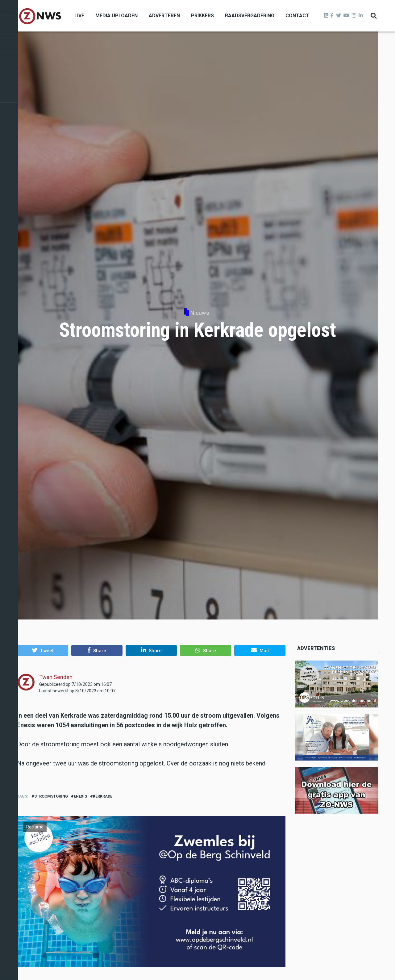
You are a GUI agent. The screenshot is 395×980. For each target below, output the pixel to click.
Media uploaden (116, 16)
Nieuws (200, 313)
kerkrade (103, 796)
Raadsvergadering (250, 16)
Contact (297, 16)
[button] (43, 650)
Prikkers (202, 16)
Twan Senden (56, 677)
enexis (80, 796)
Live (79, 16)
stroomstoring (51, 796)
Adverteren (164, 16)
